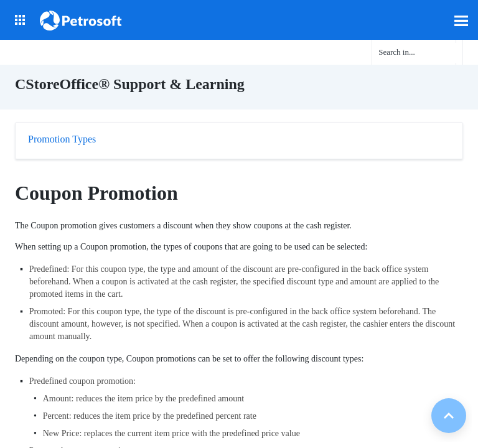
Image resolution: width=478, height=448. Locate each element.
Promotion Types (62, 139)
